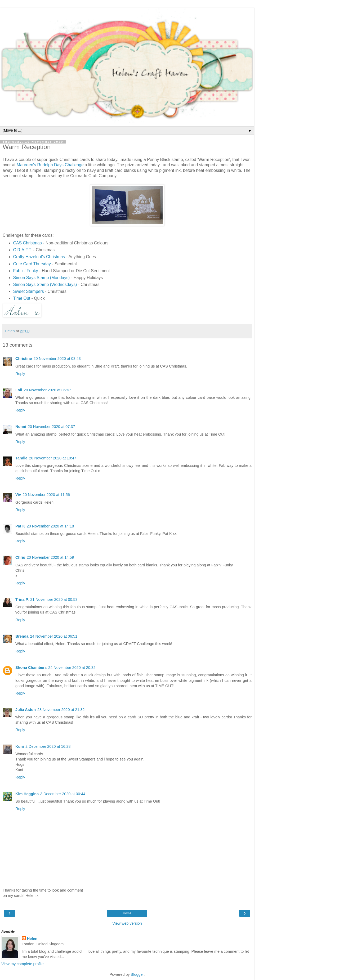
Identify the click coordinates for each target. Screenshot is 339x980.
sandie (21, 458)
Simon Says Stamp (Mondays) (42, 278)
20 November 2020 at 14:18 (50, 526)
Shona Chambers (31, 668)
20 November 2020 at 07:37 (51, 427)
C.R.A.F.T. (23, 250)
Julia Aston (26, 710)
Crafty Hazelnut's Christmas (39, 257)
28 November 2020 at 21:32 (61, 710)
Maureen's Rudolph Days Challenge (50, 165)
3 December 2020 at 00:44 (63, 794)
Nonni (21, 427)
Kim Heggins (27, 794)
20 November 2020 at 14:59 (50, 557)
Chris (20, 557)
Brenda (22, 636)
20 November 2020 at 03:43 (57, 359)
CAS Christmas (28, 243)
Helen (32, 939)
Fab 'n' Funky (26, 271)
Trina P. (22, 599)
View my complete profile (23, 964)
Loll (19, 390)
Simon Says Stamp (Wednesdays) (45, 285)
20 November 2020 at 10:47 (53, 458)
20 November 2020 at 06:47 (47, 390)
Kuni (20, 746)
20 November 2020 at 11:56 (46, 495)
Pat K (20, 526)
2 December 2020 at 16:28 (48, 746)
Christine (24, 359)
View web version (127, 923)
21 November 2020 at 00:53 (54, 599)
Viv (18, 495)
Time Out (22, 298)
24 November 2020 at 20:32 (72, 668)
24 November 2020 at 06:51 (54, 636)
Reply (20, 374)
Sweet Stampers (29, 291)
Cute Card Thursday (32, 264)
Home (127, 913)
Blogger (137, 974)
